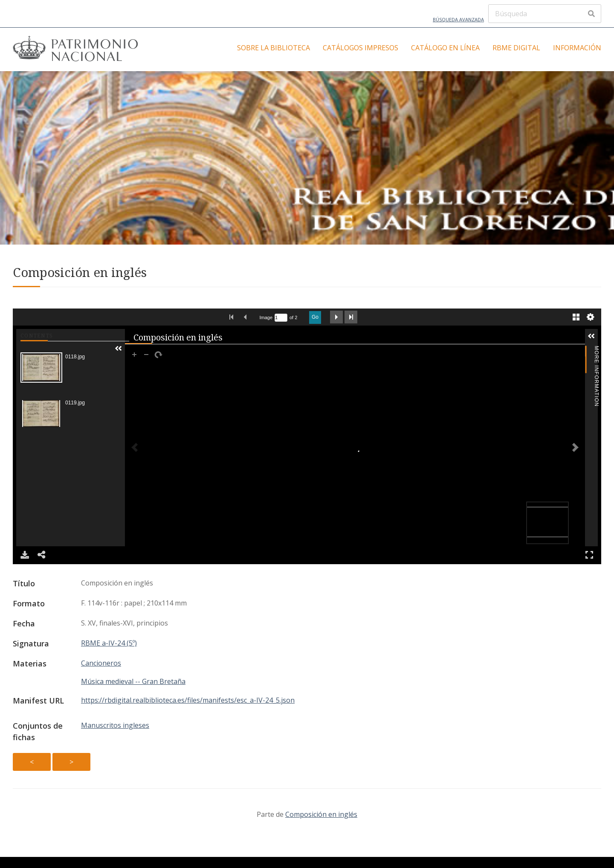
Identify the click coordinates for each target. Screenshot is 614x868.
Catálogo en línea (445, 48)
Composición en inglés (321, 814)
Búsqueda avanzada (458, 19)
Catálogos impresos (361, 48)
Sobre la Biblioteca (274, 48)
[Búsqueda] (545, 14)
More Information (597, 351)
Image (266, 317)
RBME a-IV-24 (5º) (109, 643)
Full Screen (589, 555)
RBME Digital (516, 48)
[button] (119, 349)
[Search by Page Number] (281, 318)
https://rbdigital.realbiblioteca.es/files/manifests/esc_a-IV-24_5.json (188, 700)
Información (577, 48)
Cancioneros (101, 663)
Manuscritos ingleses (115, 725)
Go (315, 317)
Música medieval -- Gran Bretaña (133, 681)
